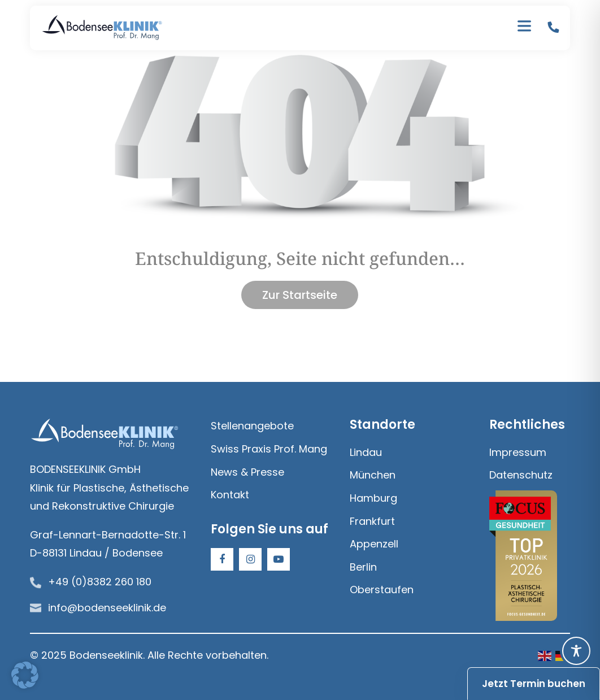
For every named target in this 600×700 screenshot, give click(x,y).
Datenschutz (521, 475)
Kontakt (230, 495)
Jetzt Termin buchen (534, 684)
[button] (25, 675)
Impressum (518, 452)
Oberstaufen (382, 590)
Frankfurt (372, 521)
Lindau (366, 452)
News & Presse (247, 472)
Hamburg (373, 498)
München (373, 475)
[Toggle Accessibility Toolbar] (576, 651)
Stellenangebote (252, 426)
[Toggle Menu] (524, 28)
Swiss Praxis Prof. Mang (269, 449)
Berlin (363, 567)
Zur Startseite (300, 295)
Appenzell (374, 544)
